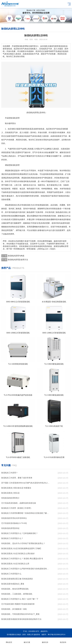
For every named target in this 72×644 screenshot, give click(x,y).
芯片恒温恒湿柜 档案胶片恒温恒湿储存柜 (18, 604)
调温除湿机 (26, 178)
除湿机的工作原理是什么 (11, 574)
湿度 (12, 174)
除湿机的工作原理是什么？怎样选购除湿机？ (20, 533)
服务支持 (45, 641)
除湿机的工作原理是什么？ (12, 538)
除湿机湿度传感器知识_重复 (13, 584)
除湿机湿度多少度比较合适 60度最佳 (16, 488)
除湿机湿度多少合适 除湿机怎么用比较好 (18, 553)
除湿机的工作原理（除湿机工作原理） (17, 508)
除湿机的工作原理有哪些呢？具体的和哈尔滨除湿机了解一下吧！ (26, 513)
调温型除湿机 (10, 165)
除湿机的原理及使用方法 (18, 260)
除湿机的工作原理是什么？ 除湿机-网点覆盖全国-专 (22, 559)
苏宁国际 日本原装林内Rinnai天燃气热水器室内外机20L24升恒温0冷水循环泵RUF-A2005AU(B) (26, 483)
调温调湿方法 (25, 174)
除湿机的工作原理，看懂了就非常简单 (17, 478)
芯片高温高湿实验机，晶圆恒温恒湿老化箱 (19, 503)
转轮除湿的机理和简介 (10, 498)
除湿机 (13, 118)
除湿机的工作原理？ (10, 473)
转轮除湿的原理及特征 (10, 528)
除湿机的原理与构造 (16, 256)
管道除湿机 (26, 205)
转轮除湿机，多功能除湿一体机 (14, 609)
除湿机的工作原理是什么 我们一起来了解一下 (20, 599)
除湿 (63, 152)
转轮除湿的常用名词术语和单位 (14, 518)
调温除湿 (9, 171)
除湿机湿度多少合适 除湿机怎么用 (15, 564)
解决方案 (27, 641)
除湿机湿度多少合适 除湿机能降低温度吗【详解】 (22, 548)
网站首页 (9, 641)
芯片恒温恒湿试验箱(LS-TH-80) (14, 523)
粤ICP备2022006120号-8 (56, 635)
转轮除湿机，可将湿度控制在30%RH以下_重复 (20, 614)
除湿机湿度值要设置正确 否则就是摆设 (17, 579)
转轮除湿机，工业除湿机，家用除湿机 (17, 594)
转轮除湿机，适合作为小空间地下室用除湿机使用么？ (23, 543)
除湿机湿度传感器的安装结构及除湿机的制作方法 (21, 619)
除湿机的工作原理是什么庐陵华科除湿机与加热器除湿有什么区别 (26, 569)
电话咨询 (63, 641)
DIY (28, 209)
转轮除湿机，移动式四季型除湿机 (15, 589)
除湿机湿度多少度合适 (10, 493)
